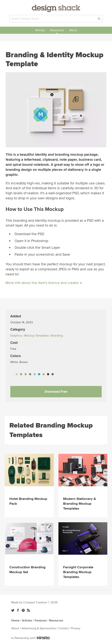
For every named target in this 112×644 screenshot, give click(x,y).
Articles (40, 30)
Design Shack (56, 8)
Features (41, 621)
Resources (57, 30)
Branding (57, 336)
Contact (63, 628)
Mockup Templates (36, 336)
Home (15, 621)
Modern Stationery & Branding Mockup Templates (80, 504)
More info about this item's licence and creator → (44, 283)
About (73, 30)
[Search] (56, 19)
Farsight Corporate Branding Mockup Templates (78, 572)
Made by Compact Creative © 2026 (34, 602)
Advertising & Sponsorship (39, 628)
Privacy (76, 628)
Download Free (56, 392)
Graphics (16, 336)
